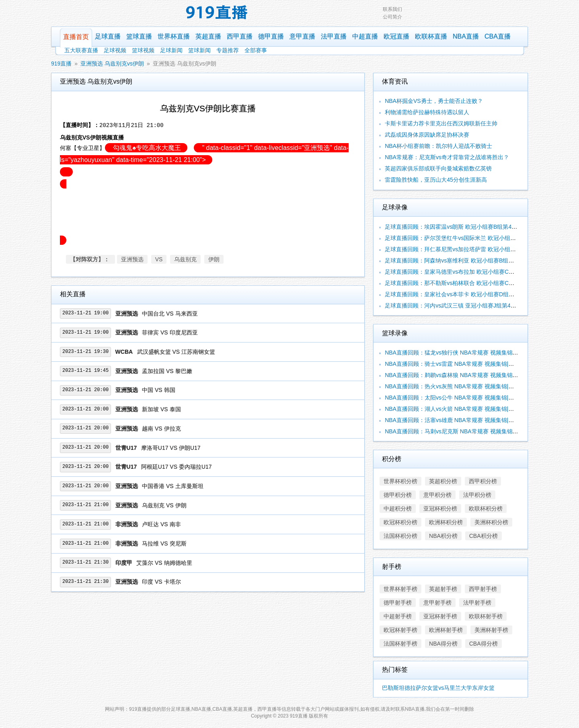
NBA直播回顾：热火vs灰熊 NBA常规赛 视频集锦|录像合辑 (458, 386)
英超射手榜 (443, 589)
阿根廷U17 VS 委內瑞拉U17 (177, 467)
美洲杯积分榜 (491, 522)
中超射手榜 (398, 616)
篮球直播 (139, 36)
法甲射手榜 (477, 603)
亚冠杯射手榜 (440, 616)
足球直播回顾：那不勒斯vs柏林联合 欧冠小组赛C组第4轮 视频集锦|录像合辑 (481, 283)
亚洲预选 (132, 259)
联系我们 (392, 9)
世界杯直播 (174, 36)
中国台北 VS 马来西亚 (170, 314)
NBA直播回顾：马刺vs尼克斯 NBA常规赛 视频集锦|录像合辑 (461, 431)
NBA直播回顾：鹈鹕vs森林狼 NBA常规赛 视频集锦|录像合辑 (461, 375)
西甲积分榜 (483, 481)
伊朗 (214, 259)
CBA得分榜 (484, 644)
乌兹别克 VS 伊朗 (164, 505)
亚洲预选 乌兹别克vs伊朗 (112, 64)
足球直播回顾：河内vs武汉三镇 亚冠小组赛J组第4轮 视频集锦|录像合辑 (474, 306)
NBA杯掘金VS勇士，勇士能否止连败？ (434, 101)
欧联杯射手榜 (486, 616)
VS (159, 259)
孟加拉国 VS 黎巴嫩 (167, 371)
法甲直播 (334, 36)
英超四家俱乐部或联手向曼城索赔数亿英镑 (438, 168)
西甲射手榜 (483, 589)
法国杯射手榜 (400, 644)
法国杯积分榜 (400, 536)
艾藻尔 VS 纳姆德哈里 (164, 563)
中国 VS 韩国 (158, 390)
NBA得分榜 (443, 644)
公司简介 (392, 17)
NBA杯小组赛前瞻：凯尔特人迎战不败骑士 (438, 146)
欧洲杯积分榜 (446, 522)
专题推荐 (228, 50)
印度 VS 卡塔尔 (161, 582)
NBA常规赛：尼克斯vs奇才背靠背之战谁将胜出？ (447, 157)
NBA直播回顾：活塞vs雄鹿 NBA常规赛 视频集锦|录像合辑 (458, 420)
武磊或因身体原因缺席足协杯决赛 (427, 135)
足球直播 (108, 36)
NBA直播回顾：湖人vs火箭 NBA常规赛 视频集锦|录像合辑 (458, 409)
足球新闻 (171, 50)
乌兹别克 (185, 259)
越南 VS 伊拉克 (161, 429)
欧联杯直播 (431, 36)
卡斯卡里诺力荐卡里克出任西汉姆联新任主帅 (441, 123)
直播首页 (76, 37)
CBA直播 (498, 36)
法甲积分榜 (477, 495)
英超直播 (208, 36)
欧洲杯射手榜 (446, 630)
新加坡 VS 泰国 (161, 409)
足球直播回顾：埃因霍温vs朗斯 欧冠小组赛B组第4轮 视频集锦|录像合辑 (475, 227)
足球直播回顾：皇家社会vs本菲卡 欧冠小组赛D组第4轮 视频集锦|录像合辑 (478, 294)
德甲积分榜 (398, 495)
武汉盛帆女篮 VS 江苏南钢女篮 (176, 352)
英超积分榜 (443, 481)
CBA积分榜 (484, 536)
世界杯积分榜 (400, 481)
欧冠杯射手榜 (400, 630)
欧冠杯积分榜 (400, 522)
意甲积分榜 (437, 495)
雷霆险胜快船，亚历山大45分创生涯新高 (436, 180)
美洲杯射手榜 (491, 630)
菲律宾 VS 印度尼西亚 (170, 332)
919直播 (61, 64)
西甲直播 (240, 36)
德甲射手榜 (398, 603)
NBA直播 (466, 36)
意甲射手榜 (437, 603)
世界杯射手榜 (400, 589)
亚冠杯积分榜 (440, 509)
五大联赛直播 (81, 50)
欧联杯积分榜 (486, 509)
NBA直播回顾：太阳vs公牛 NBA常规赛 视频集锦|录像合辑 (458, 398)
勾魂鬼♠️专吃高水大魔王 (146, 148)
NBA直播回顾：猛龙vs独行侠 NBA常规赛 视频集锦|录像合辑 (461, 353)
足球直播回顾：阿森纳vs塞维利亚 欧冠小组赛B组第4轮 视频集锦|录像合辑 (478, 260)
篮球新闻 (199, 50)
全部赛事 (256, 50)
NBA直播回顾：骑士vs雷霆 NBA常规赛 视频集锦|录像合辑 (458, 364)
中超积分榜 (398, 509)
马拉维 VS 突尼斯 (164, 543)
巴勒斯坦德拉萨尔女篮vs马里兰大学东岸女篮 (438, 688)
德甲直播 (271, 36)
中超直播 (365, 36)
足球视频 (115, 50)
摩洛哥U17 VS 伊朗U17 (171, 448)
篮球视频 (143, 50)
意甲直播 (302, 36)
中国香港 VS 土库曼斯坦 (172, 486)
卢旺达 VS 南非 (161, 524)
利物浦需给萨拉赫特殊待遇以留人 (427, 112)
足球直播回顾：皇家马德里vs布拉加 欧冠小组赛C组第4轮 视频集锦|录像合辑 (481, 272)
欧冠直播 (396, 36)
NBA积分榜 (443, 536)
